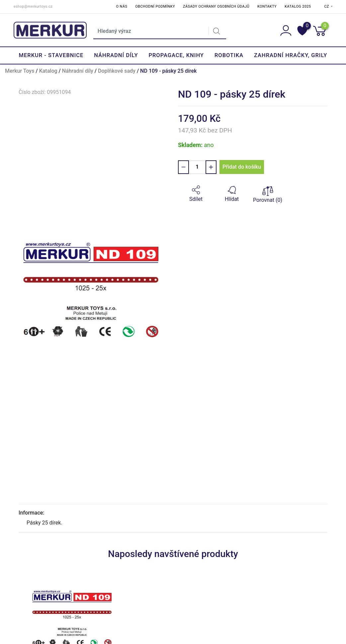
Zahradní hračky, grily (291, 55)
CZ (327, 6)
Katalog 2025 (298, 6)
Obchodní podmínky (155, 6)
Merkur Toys (20, 71)
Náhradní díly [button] (116, 55)
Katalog (48, 71)
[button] (196, 194)
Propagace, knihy (176, 55)
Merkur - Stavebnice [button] (51, 55)
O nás (122, 6)
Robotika (229, 55)
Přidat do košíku (242, 167)
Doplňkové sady (117, 71)
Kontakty (267, 6)
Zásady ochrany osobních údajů (216, 6)
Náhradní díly (78, 71)
